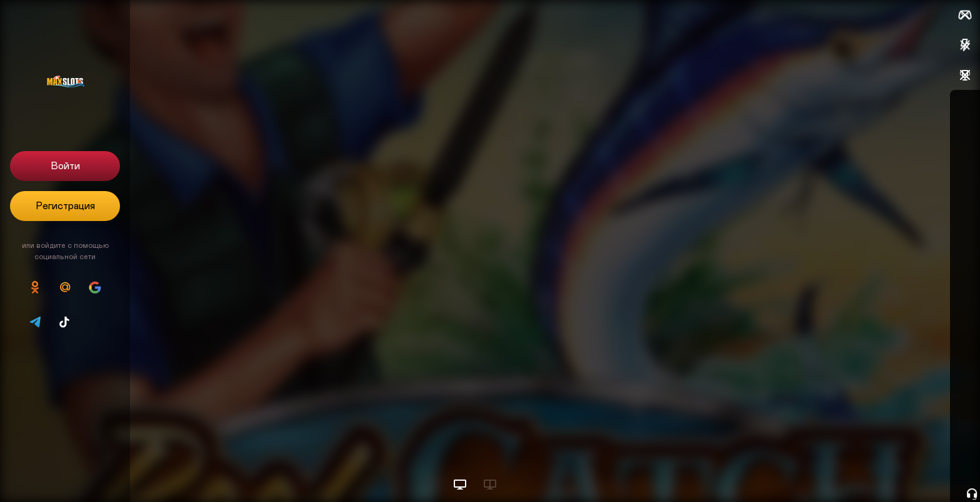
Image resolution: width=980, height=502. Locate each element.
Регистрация (65, 206)
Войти (65, 166)
